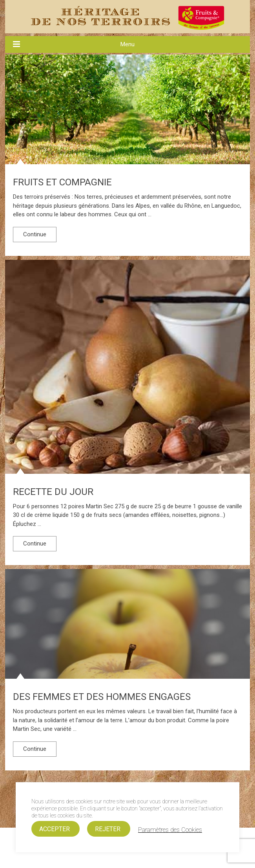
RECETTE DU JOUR (53, 492)
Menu (127, 44)
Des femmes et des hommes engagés (102, 697)
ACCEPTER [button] (55, 829)
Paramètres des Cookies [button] (170, 830)
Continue (35, 234)
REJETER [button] (108, 829)
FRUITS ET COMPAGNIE (62, 182)
